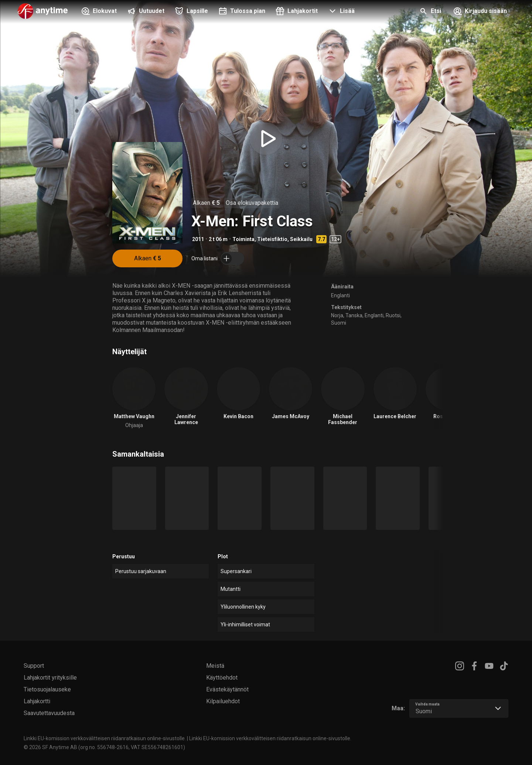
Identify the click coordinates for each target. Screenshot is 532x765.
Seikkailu (301, 239)
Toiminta (243, 239)
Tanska (354, 315)
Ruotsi (393, 315)
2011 (198, 239)
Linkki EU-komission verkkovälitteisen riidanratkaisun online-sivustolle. (105, 738)
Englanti (340, 295)
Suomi (339, 323)
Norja (337, 315)
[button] (341, 12)
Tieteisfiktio (272, 239)
